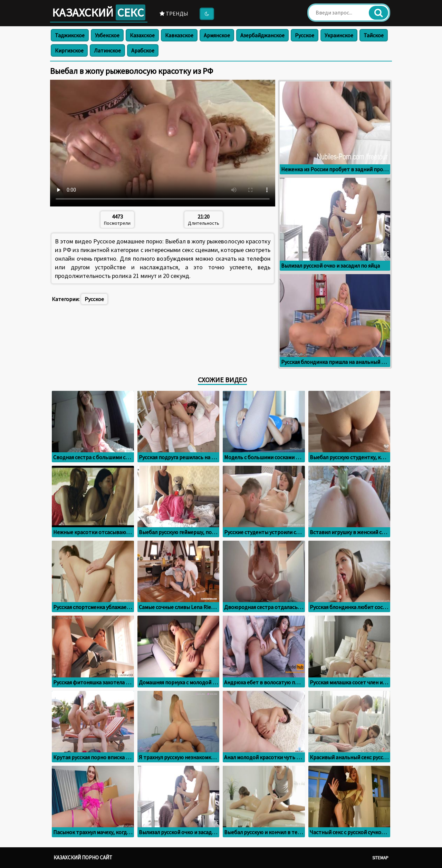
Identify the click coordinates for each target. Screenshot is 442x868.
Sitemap (380, 858)
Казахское (142, 35)
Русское (305, 35)
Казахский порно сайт (83, 857)
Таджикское (70, 35)
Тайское (374, 35)
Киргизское (69, 50)
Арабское (143, 50)
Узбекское (107, 35)
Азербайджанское (262, 35)
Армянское (217, 35)
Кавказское (179, 35)
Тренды (174, 13)
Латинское (107, 50)
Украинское (339, 35)
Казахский (99, 12)
